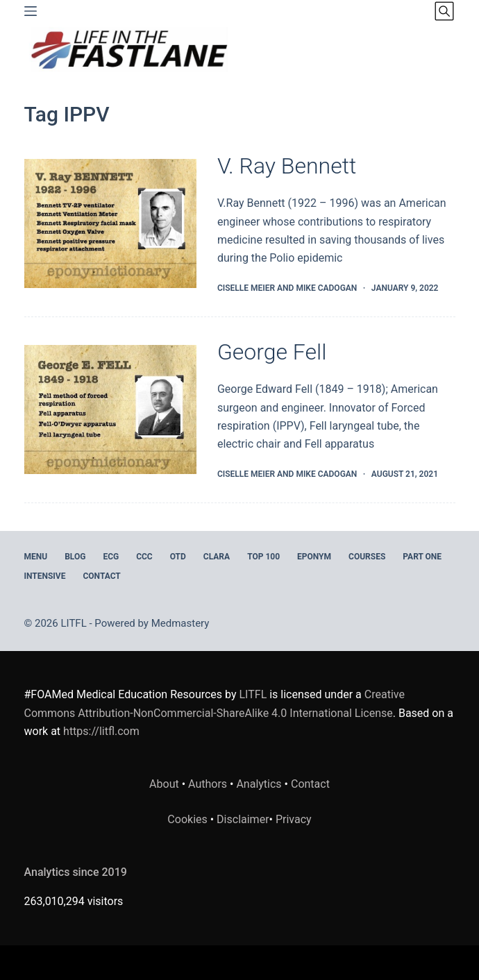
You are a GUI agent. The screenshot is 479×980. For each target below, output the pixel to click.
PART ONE (422, 557)
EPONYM (314, 557)
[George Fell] (110, 409)
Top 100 (263, 557)
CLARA (217, 557)
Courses (367, 557)
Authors (208, 784)
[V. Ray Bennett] (110, 223)
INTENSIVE (45, 576)
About (164, 784)
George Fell (272, 352)
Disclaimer (243, 819)
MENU (36, 557)
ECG (111, 557)
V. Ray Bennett (287, 166)
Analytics (259, 784)
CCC (144, 557)
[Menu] (31, 11)
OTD (178, 557)
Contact (101, 576)
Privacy (294, 819)
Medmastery (180, 623)
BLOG (75, 557)
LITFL (253, 694)
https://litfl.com (101, 731)
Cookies (188, 819)
